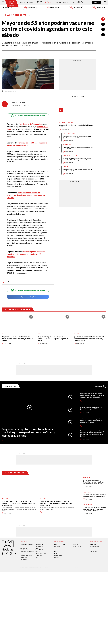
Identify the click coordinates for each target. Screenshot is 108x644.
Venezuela (5, 499)
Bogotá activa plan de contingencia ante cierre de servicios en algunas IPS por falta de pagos (53, 339)
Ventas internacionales (41, 553)
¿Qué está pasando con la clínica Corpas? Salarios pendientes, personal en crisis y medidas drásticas (89, 339)
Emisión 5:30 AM (30, 8)
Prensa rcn (24, 558)
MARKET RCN (93, 551)
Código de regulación (27, 552)
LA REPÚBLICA (75, 545)
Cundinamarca (88, 505)
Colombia (22, 2)
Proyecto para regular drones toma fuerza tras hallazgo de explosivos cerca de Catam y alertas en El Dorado (28, 432)
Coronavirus (11, 282)
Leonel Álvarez (67, 145)
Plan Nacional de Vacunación (30, 124)
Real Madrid (87, 492)
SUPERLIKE (93, 549)
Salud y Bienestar (48, 2)
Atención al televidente (24, 549)
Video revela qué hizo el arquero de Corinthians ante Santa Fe (77, 126)
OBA (37, 558)
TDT (64, 545)
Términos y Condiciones (81, 568)
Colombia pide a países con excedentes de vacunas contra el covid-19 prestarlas (26, 254)
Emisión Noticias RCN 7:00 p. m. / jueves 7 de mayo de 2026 (91, 408)
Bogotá (76, 334)
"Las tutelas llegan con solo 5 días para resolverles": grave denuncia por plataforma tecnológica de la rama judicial (93, 433)
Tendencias (66, 2)
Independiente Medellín (70, 156)
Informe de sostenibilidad (40, 549)
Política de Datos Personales (52, 568)
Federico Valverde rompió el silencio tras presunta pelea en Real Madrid (94, 496)
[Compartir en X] (103, 29)
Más (101, 386)
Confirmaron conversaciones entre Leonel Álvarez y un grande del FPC (78, 148)
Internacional (31, 2)
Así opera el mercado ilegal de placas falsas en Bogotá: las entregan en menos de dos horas (93, 421)
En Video (11, 386)
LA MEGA (57, 558)
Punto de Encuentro (80, 2)
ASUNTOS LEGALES (76, 547)
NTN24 (56, 545)
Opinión (73, 2)
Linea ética (39, 555)
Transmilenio (87, 478)
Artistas (43, 499)
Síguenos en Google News (28, 297)
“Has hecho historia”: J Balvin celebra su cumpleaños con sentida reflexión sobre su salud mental (56, 503)
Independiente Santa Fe (66, 122)
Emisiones (7, 8)
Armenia (65, 167)
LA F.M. (56, 551)
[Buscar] (105, 2)
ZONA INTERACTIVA (95, 547)
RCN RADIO (57, 549)
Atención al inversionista (24, 560)
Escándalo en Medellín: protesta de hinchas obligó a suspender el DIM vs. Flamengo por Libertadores (77, 159)
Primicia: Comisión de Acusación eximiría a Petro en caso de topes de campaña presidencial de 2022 (92, 395)
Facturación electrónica (39, 546)
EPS (3, 334)
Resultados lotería (69, 134)
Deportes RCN (39, 2)
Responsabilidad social (27, 545)
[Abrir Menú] (3, 2)
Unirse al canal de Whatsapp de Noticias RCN (28, 116)
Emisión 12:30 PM (53, 8)
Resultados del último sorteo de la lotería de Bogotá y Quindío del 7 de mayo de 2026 (77, 137)
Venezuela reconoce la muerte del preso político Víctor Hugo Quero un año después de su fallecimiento (18, 503)
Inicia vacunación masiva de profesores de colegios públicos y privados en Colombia (26, 195)
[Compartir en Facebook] (103, 24)
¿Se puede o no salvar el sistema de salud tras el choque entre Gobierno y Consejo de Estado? (18, 339)
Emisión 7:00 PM (76, 8)
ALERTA (56, 553)
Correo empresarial (26, 555)
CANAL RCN (96, 2)
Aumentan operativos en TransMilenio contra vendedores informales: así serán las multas (93, 482)
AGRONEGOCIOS (75, 549)
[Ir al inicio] (12, 3)
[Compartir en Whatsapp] (103, 35)
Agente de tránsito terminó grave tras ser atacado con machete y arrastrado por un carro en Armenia (77, 170)
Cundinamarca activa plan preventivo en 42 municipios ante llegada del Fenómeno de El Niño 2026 (95, 509)
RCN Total (57, 547)
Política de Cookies (67, 568)
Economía (58, 2)
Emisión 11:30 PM (99, 8)
